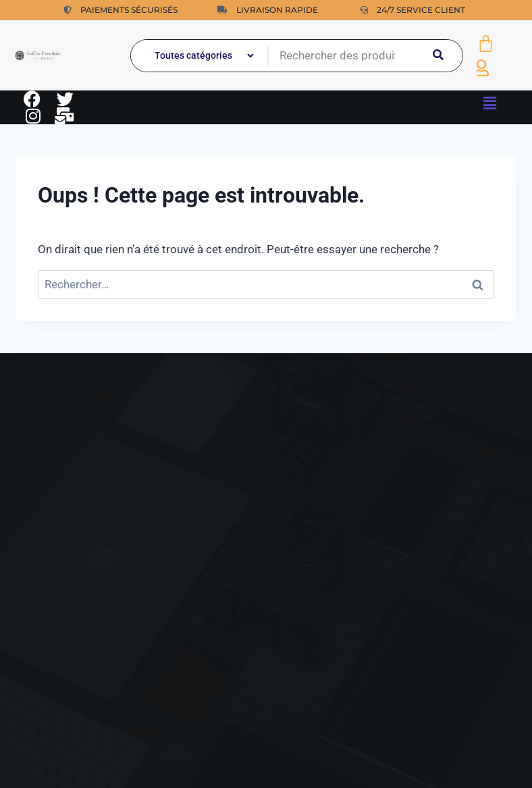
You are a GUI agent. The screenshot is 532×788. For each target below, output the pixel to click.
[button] (489, 103)
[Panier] (486, 44)
